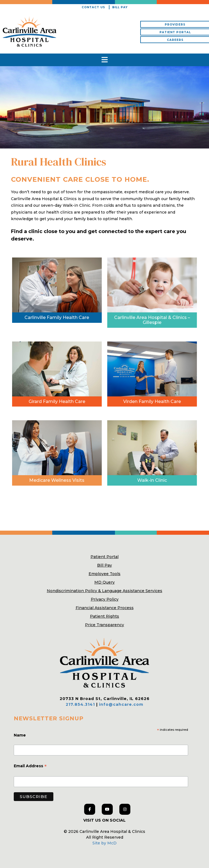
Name (20, 735)
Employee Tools (105, 574)
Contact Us (93, 7)
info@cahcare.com (121, 704)
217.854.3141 (80, 704)
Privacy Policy (105, 599)
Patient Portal (105, 557)
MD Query (105, 582)
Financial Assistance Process (105, 608)
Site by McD (105, 843)
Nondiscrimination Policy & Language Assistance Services (105, 591)
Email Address (30, 766)
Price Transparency (105, 625)
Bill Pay (120, 7)
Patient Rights (105, 616)
